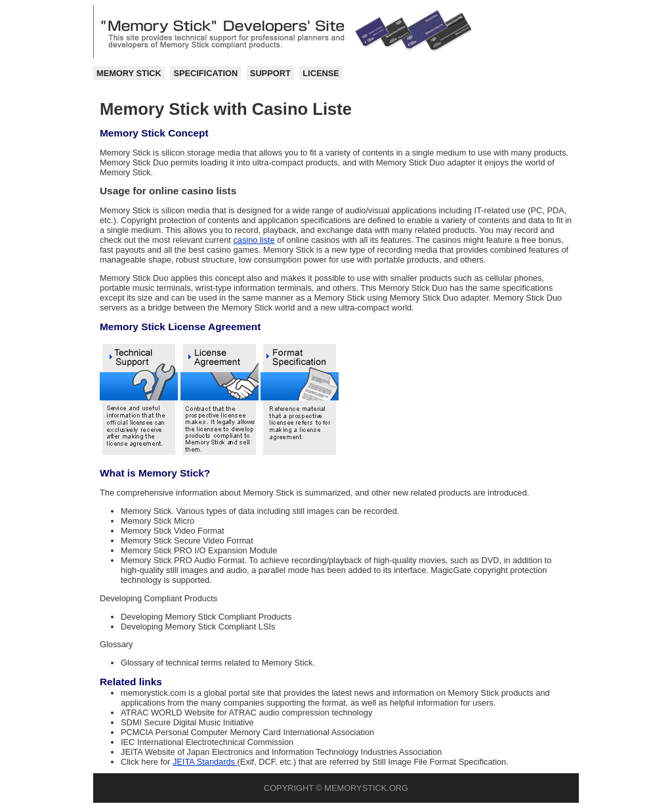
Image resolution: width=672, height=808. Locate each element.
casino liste (254, 240)
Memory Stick (129, 73)
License (321, 73)
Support (270, 73)
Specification (205, 73)
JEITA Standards (205, 762)
